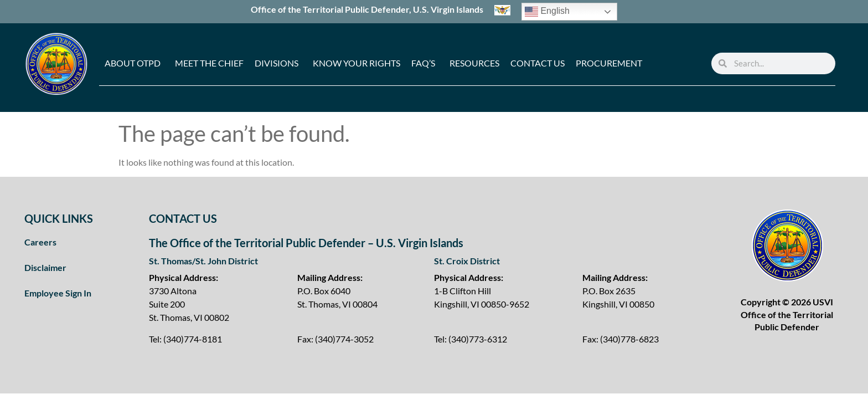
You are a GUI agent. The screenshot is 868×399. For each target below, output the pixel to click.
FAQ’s (423, 63)
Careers (40, 242)
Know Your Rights (356, 63)
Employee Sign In (58, 293)
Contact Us (538, 63)
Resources (474, 63)
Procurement (609, 63)
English (547, 12)
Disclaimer (45, 267)
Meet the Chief (209, 63)
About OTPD (133, 63)
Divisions (277, 63)
